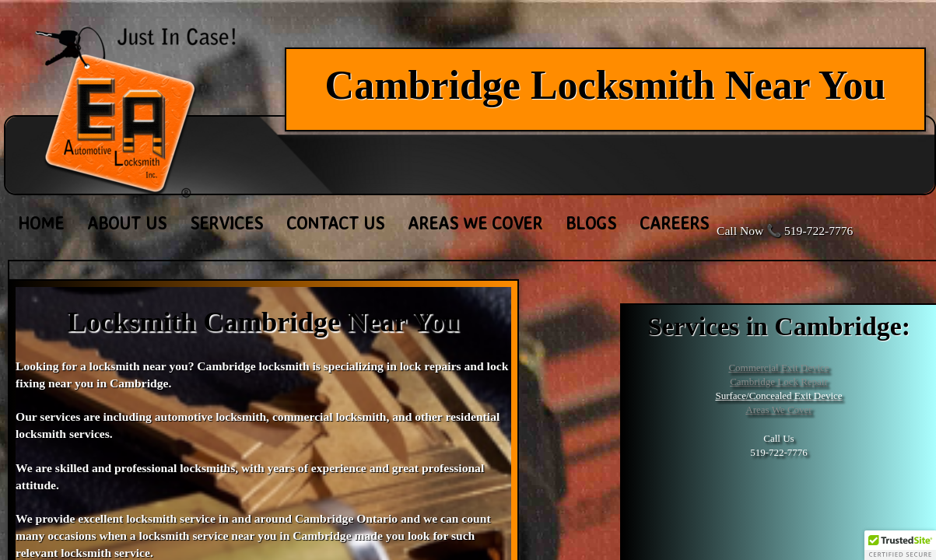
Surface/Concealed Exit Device (778, 395)
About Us (127, 223)
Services (226, 223)
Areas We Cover (778, 409)
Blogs (591, 223)
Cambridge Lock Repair (779, 381)
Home (41, 223)
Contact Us (335, 223)
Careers (674, 223)
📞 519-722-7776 (810, 231)
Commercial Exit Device (778, 367)
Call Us (778, 438)
